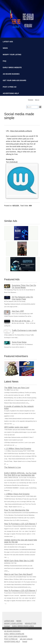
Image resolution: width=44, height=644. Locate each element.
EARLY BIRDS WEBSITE (12, 67)
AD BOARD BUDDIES (11, 74)
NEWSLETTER (31, 623)
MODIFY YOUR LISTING (12, 55)
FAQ (5, 61)
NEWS (5, 48)
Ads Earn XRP (18, 311)
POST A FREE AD (10, 87)
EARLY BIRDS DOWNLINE (14, 634)
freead (25, 642)
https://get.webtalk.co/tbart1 (21, 131)
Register (31, 100)
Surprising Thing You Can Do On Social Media (24, 286)
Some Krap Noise (19, 342)
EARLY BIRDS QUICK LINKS (23, 626)
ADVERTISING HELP (11, 93)
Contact (7, 626)
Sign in (37, 100)
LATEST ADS (8, 42)
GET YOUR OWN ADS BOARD (14, 80)
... (29, 403)
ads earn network (26, 639)
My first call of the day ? (22, 321)
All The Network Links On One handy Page (22, 298)
